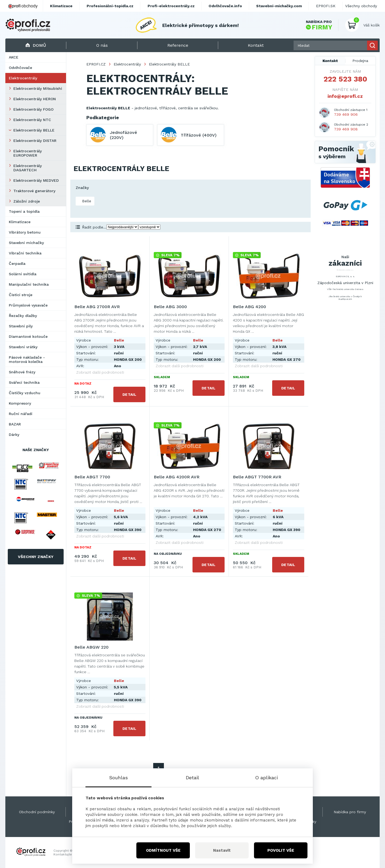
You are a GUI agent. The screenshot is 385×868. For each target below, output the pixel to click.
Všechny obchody (361, 6)
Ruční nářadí (21, 414)
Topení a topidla (24, 211)
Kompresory (20, 403)
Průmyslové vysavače (28, 305)
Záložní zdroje (27, 201)
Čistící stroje (21, 295)
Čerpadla (17, 263)
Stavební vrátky (23, 347)
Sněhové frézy (22, 372)
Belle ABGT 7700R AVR (257, 477)
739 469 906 (346, 114)
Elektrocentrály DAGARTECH (28, 168)
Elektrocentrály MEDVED (36, 180)
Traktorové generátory (34, 191)
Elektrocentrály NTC (32, 120)
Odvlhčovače (20, 68)
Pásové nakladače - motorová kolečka (27, 359)
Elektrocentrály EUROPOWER (28, 153)
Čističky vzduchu (25, 393)
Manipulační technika (29, 284)
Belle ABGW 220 (91, 647)
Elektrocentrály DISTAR (35, 141)
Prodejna (360, 61)
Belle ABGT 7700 (92, 477)
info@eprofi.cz (345, 96)
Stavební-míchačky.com (279, 6)
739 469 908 (346, 129)
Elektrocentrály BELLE (34, 130)
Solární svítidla (23, 274)
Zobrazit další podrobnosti (100, 372)
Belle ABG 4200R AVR (177, 477)
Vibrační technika (25, 253)
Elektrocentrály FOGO (33, 109)
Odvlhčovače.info (225, 6)
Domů (36, 45)
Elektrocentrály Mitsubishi (38, 88)
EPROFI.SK (326, 6)
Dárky (14, 435)
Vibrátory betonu (25, 232)
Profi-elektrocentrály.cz (171, 6)
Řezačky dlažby (23, 316)
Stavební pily (21, 326)
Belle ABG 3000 (170, 307)
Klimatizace (20, 222)
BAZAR (15, 424)
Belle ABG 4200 (249, 307)
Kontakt (330, 61)
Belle (86, 201)
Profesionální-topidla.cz (110, 6)
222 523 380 (345, 79)
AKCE (14, 57)
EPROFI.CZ (96, 64)
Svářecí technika (24, 382)
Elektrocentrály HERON (35, 99)
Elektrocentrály (23, 78)
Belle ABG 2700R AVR (97, 307)
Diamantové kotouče (28, 336)
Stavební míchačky (26, 243)
